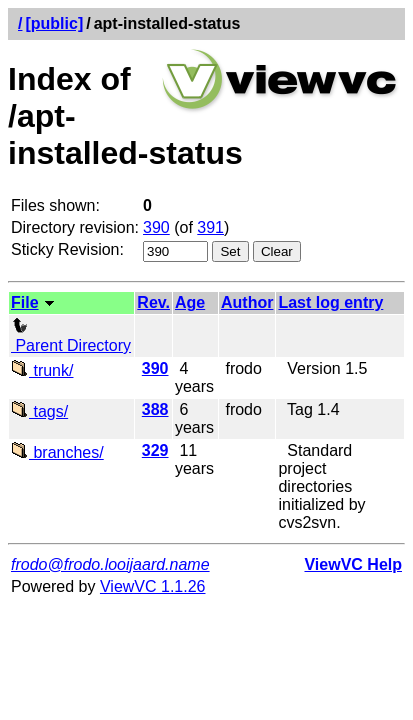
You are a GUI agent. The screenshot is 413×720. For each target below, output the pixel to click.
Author (247, 302)
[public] (54, 23)
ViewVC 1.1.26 (153, 586)
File (25, 302)
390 (156, 227)
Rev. (153, 302)
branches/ (57, 452)
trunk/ (42, 370)
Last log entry (330, 302)
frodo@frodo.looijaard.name (110, 564)
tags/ (39, 411)
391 (210, 227)
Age (190, 302)
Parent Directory (71, 336)
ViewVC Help (353, 564)
